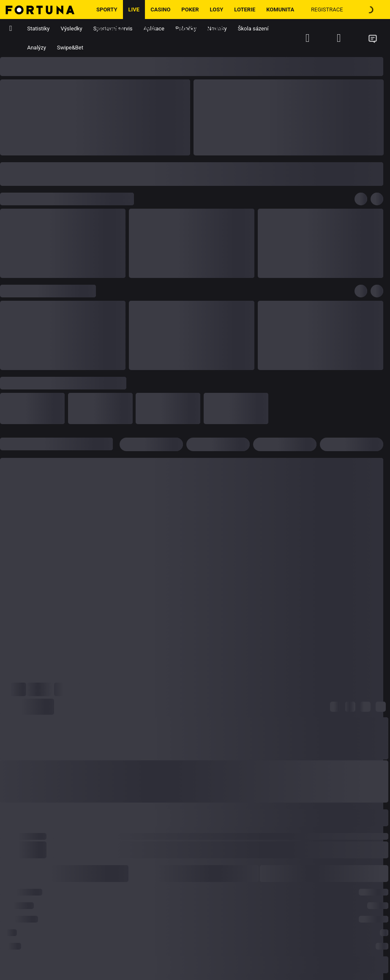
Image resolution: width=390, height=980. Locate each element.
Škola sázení (253, 29)
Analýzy (37, 48)
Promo (145, 29)
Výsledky (72, 29)
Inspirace (110, 29)
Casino (160, 10)
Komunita (280, 10)
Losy (217, 10)
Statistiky (38, 29)
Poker (190, 10)
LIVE (134, 10)
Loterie (245, 10)
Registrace (327, 10)
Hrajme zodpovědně (195, 29)
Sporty (107, 10)
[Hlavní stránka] (45, 10)
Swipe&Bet (70, 48)
